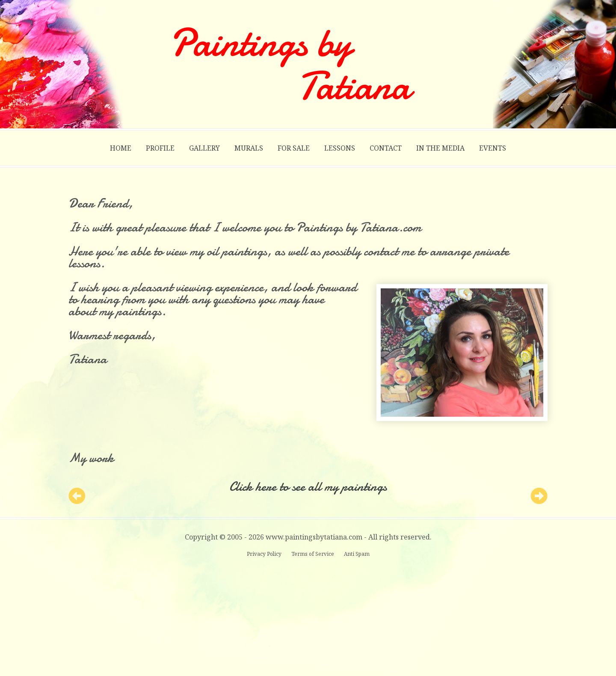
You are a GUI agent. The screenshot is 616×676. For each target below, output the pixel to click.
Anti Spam (357, 554)
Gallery (204, 148)
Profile (160, 148)
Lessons (340, 148)
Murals (249, 148)
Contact (386, 148)
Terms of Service (313, 554)
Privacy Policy (265, 554)
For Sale (294, 148)
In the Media (440, 148)
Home (121, 148)
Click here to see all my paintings (308, 487)
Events (493, 148)
